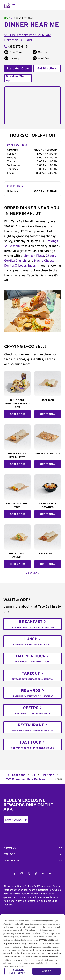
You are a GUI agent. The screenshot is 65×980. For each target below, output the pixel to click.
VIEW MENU (32, 573)
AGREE (47, 973)
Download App (16, 820)
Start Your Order (18, 69)
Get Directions (47, 69)
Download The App (15, 78)
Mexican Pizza (34, 256)
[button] (32, 848)
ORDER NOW (17, 414)
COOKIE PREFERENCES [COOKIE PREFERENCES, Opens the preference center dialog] (18, 973)
